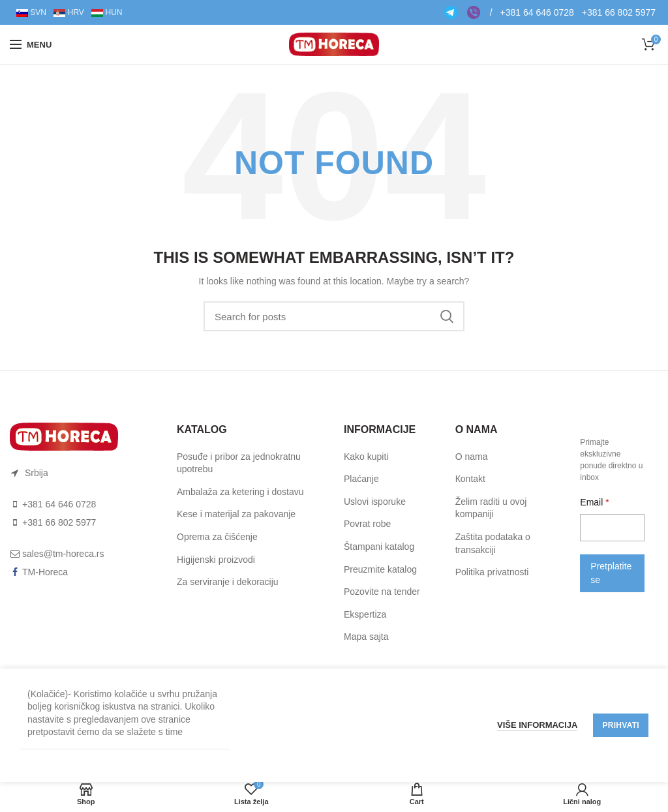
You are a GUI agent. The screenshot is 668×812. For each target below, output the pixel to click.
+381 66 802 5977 (619, 12)
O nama (472, 457)
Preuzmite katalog (380, 569)
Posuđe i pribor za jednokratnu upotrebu (239, 463)
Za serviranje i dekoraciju (228, 582)
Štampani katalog (379, 547)
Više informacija (538, 725)
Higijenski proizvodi (216, 560)
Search (447, 316)
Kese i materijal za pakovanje (236, 514)
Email (593, 502)
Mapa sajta (366, 637)
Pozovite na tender (382, 592)
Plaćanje (361, 479)
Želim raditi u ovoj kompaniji (491, 508)
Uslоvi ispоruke (375, 502)
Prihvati (621, 725)
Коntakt (470, 479)
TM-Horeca (45, 572)
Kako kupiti (366, 457)
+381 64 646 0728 (537, 12)
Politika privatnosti (492, 572)
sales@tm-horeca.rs (63, 554)
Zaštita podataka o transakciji (493, 543)
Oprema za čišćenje (217, 537)
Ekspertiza (365, 614)
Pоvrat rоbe (367, 524)
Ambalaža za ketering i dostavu (240, 492)
